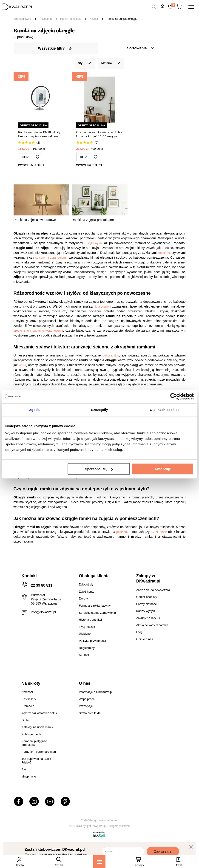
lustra (22, 365)
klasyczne (102, 307)
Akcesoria (46, 19)
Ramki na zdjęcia (71, 19)
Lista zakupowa (173, 5)
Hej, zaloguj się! (163, 7)
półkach (122, 532)
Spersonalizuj (99, 469)
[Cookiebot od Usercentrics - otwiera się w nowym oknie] (174, 396)
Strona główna (22, 19)
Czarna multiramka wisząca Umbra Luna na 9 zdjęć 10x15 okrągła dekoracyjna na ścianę (99, 134)
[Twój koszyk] (179, 7)
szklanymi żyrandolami (51, 258)
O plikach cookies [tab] (165, 410)
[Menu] (99, 862)
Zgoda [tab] (34, 410)
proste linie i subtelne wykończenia (38, 331)
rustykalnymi (93, 243)
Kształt (94, 19)
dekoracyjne (111, 355)
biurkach (161, 532)
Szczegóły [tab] (99, 410)
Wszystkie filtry (55, 48)
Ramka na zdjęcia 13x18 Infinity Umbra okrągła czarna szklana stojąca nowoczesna (39, 134)
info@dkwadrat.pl (43, 612)
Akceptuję (163, 469)
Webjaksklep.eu (109, 820)
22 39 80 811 (42, 585)
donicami (163, 253)
